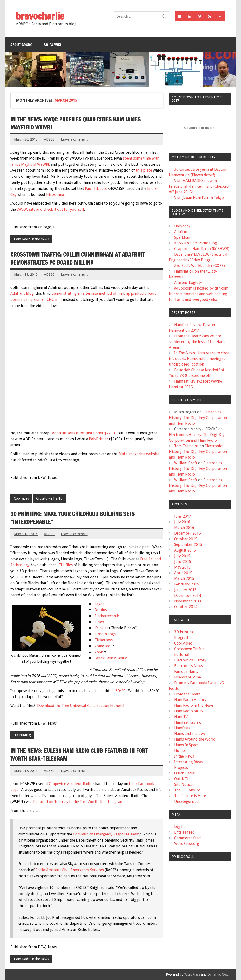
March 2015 (184, 579)
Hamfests (182, 728)
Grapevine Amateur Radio (71, 784)
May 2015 (182, 567)
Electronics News (189, 666)
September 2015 (188, 545)
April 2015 (183, 573)
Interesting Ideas (188, 762)
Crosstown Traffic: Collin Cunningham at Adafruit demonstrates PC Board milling (78, 258)
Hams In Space (186, 745)
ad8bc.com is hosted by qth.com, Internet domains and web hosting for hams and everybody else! (199, 294)
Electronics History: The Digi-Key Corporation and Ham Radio (198, 418)
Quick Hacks (184, 773)
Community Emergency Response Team (106, 834)
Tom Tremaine (186, 446)
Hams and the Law (190, 734)
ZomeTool (104, 646)
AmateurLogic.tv (188, 283)
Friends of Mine (187, 677)
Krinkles (102, 628)
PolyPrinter (99, 439)
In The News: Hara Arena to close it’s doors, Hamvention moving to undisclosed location (199, 359)
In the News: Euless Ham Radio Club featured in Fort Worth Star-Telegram (79, 755)
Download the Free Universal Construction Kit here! (81, 706)
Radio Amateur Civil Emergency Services (70, 870)
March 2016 (184, 528)
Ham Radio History (190, 700)
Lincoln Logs (105, 634)
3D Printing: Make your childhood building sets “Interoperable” (72, 518)
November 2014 (188, 601)
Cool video (22, 498)
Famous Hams (186, 671)
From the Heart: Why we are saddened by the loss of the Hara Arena (197, 342)
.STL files (65, 565)
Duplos (101, 610)
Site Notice (183, 784)
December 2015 (187, 533)
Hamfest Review (188, 722)
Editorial (182, 655)
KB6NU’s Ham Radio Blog (196, 243)
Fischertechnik (107, 616)
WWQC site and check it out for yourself (50, 209)
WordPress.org (187, 844)
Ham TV (181, 717)
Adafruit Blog (22, 293)
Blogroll (181, 638)
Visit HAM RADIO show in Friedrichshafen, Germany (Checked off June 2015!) (199, 186)
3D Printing (22, 735)
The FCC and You (188, 790)
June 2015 (183, 562)
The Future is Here (190, 796)
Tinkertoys (104, 640)
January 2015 (185, 590)
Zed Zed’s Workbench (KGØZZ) (199, 266)
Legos (99, 604)
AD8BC (49, 139)
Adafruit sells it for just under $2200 (83, 433)
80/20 (120, 691)
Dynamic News (219, 974)
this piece (144, 170)
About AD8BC (21, 45)
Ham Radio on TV (189, 711)
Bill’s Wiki (52, 45)
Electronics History (190, 660)
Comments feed (187, 838)
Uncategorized (187, 801)
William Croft (186, 463)
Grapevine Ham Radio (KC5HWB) (202, 249)
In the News (184, 756)
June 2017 (183, 516)
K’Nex (99, 622)
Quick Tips (183, 779)
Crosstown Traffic (49, 498)
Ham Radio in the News (31, 239)
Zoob (99, 652)
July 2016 (182, 522)
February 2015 (187, 584)
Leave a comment (74, 139)
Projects (181, 768)
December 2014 (187, 595)
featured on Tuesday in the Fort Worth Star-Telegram (78, 802)
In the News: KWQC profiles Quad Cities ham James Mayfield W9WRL (75, 123)
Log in (179, 827)
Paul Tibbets (96, 188)
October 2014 (186, 607)
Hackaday (182, 226)
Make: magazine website (139, 454)
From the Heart (187, 694)
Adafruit (181, 232)
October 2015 (186, 539)
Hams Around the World (195, 739)
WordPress (192, 974)
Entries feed (184, 832)
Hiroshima (55, 195)
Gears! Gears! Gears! (111, 658)
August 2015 (185, 550)
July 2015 (182, 556)
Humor (180, 751)
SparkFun (182, 237)
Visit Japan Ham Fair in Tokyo (199, 198)
